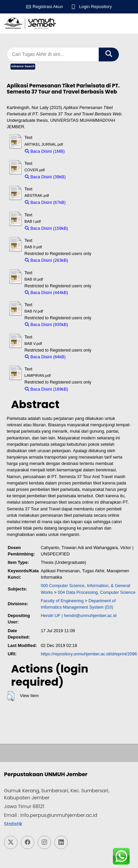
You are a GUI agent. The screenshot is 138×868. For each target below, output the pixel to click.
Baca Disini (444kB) (47, 293)
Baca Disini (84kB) (45, 357)
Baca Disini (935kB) (47, 324)
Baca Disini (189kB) (47, 389)
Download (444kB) (89, 293)
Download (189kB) (89, 389)
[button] (11, 696)
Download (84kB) (85, 357)
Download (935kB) (89, 324)
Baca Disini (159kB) (47, 228)
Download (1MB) (84, 151)
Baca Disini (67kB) (45, 202)
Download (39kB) (85, 177)
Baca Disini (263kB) (47, 260)
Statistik (13, 824)
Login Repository (95, 7)
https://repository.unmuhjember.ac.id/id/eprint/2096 (89, 654)
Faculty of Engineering (62, 601)
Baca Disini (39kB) (45, 177)
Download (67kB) (85, 202)
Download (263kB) (89, 260)
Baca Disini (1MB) (45, 151)
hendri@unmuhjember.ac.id (90, 616)
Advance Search (23, 66)
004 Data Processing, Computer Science (97, 592)
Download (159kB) (89, 228)
